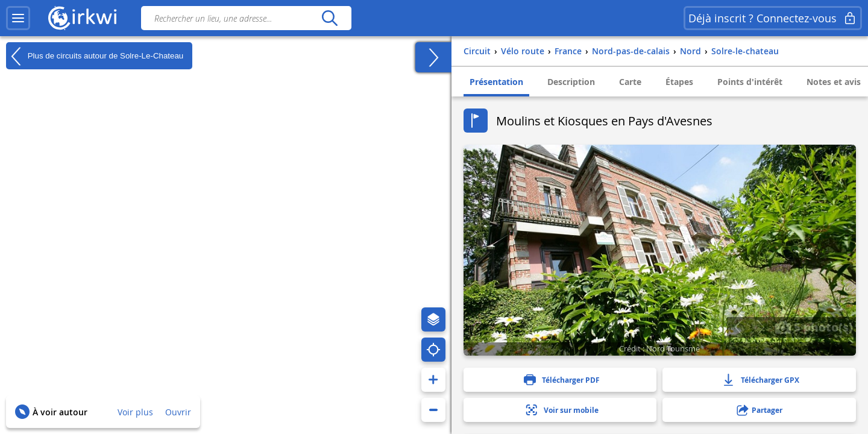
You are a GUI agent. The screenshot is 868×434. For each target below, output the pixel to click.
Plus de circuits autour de (95, 56)
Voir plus (135, 412)
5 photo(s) (814, 327)
